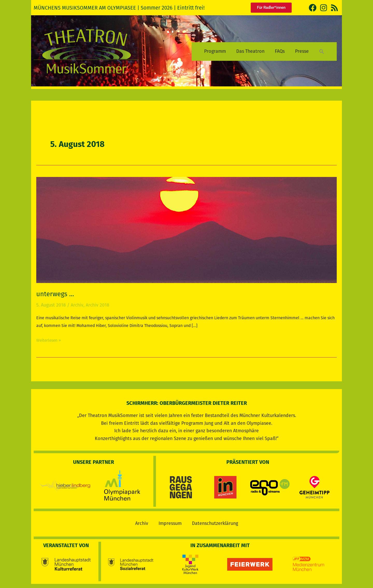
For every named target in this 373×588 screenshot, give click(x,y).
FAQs (280, 51)
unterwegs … (55, 294)
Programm (215, 51)
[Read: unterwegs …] (187, 230)
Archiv (77, 305)
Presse (302, 51)
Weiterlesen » (49, 339)
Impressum (170, 522)
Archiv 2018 (98, 305)
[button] (322, 51)
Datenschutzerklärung (215, 522)
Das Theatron (250, 51)
